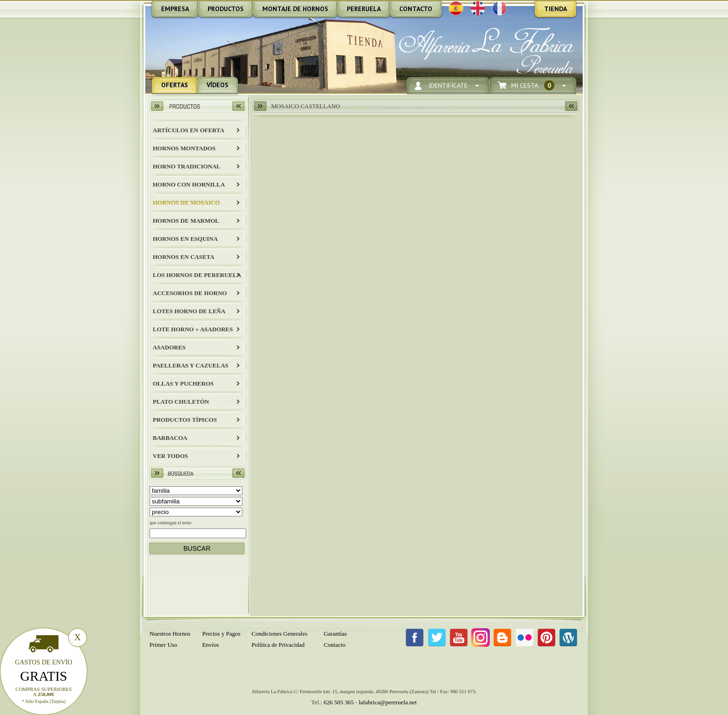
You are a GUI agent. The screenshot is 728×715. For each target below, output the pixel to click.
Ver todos (170, 456)
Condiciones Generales (279, 634)
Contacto (335, 645)
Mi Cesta (533, 86)
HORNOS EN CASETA (184, 257)
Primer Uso (163, 645)
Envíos (210, 645)
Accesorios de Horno (190, 293)
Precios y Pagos (221, 634)
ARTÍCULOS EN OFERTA (188, 130)
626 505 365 (339, 702)
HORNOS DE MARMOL (186, 221)
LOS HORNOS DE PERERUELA (197, 275)
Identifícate (448, 86)
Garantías (335, 634)
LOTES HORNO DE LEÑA (189, 311)
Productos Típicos (185, 420)
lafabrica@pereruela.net (388, 702)
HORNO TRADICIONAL (187, 166)
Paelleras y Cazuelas (191, 365)
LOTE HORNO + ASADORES (193, 329)
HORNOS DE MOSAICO (186, 203)
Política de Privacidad (278, 645)
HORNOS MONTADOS (184, 148)
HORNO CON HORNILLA (189, 184)
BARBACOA (170, 438)
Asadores (169, 347)
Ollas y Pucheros (183, 383)
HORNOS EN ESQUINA (185, 239)
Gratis (44, 676)
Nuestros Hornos (170, 634)
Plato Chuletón (181, 402)
